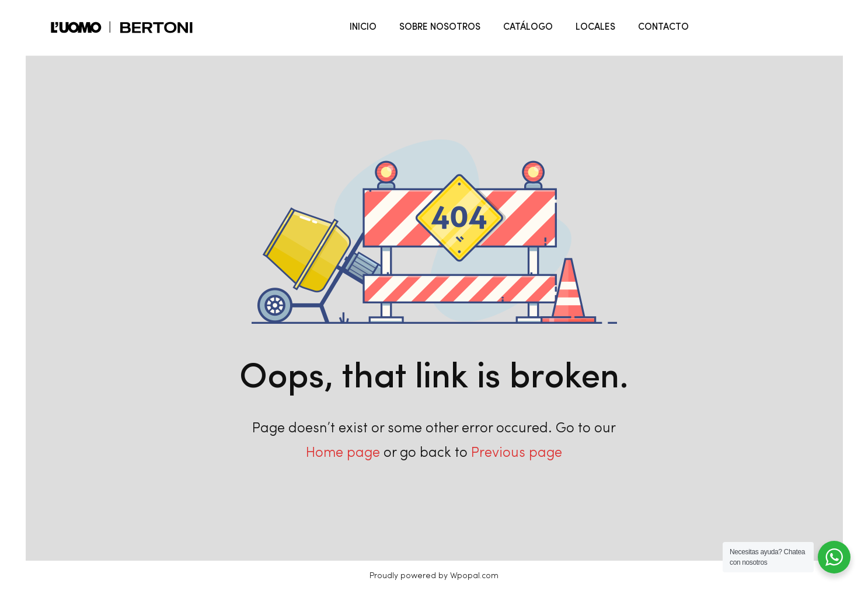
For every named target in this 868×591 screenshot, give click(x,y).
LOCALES (595, 27)
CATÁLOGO (528, 27)
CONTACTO (663, 27)
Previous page (517, 453)
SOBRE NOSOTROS (440, 27)
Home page (343, 453)
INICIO (363, 27)
